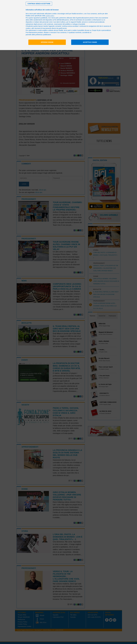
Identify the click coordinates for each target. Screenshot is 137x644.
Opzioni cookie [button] (47, 42)
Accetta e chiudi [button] (90, 42)
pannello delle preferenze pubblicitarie (38, 35)
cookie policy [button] (50, 16)
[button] (39, 4)
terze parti (55, 18)
